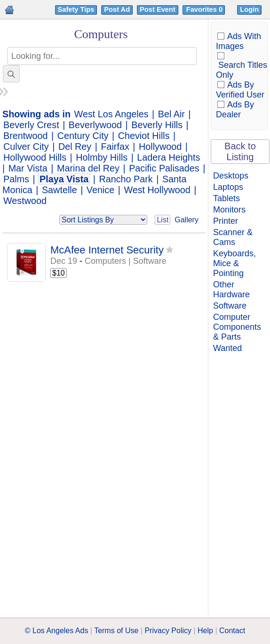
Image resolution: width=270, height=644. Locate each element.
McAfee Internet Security (107, 250)
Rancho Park (126, 179)
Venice (100, 190)
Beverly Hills (157, 125)
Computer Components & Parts (237, 327)
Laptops (228, 187)
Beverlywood (95, 125)
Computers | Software (126, 261)
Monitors (229, 210)
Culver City (26, 147)
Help (205, 631)
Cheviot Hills (144, 136)
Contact (232, 631)
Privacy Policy (168, 631)
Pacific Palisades (164, 168)
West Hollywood (157, 190)
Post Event (158, 9)
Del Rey (75, 147)
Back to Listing (240, 151)
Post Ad (117, 9)
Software (230, 306)
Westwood (25, 201)
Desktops (231, 176)
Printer (226, 221)
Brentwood (26, 136)
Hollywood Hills (35, 157)
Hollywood (160, 147)
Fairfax (115, 147)
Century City (83, 136)
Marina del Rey (88, 168)
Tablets (226, 198)
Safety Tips (76, 9)
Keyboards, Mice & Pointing (234, 263)
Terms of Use (116, 631)
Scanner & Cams (233, 237)
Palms (16, 179)
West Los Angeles (111, 114)
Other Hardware (231, 289)
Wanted (227, 348)
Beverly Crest (31, 125)
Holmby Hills (102, 157)
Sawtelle (60, 190)
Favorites (205, 9)
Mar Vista (28, 168)
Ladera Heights (168, 157)
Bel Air (171, 114)
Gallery (187, 220)
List (163, 220)
